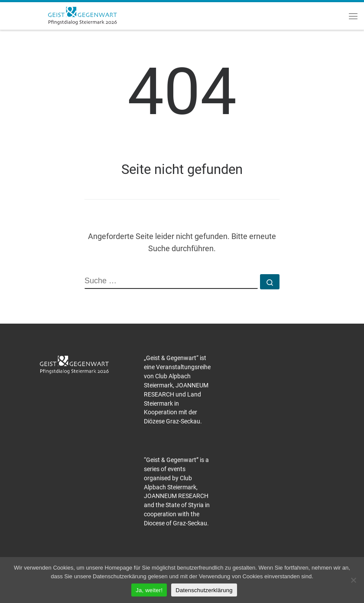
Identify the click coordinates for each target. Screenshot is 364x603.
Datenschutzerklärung (204, 590)
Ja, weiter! (149, 590)
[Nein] (353, 580)
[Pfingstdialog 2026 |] (82, 15)
